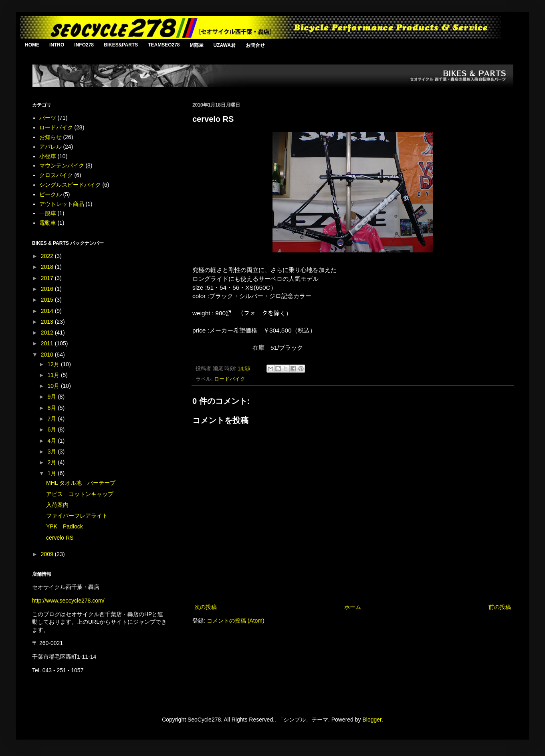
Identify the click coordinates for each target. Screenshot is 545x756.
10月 (54, 386)
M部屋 (197, 45)
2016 (48, 289)
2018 (48, 267)
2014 (48, 311)
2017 (48, 278)
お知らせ (50, 137)
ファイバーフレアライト (77, 516)
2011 (48, 343)
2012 (48, 333)
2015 (48, 300)
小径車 (48, 156)
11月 (54, 375)
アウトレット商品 (62, 204)
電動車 (48, 223)
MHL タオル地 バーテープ (81, 483)
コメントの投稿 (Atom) (236, 621)
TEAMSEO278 (164, 45)
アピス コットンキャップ (80, 494)
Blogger (372, 720)
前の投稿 (500, 607)
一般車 (48, 213)
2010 (48, 355)
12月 (54, 364)
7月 (52, 419)
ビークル (50, 194)
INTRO (57, 45)
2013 (48, 322)
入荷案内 (57, 505)
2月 (52, 462)
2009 (48, 554)
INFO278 (84, 45)
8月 (52, 408)
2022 (48, 256)
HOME (32, 45)
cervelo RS (60, 538)
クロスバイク (56, 175)
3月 (52, 452)
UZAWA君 (225, 45)
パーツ (48, 118)
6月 (52, 429)
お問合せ (255, 45)
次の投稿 (206, 607)
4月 (52, 441)
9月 (52, 397)
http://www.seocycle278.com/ (68, 601)
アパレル (50, 147)
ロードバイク (230, 379)
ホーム (353, 607)
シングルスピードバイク (70, 185)
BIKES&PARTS (121, 45)
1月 (52, 473)
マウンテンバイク (62, 165)
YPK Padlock (65, 526)
